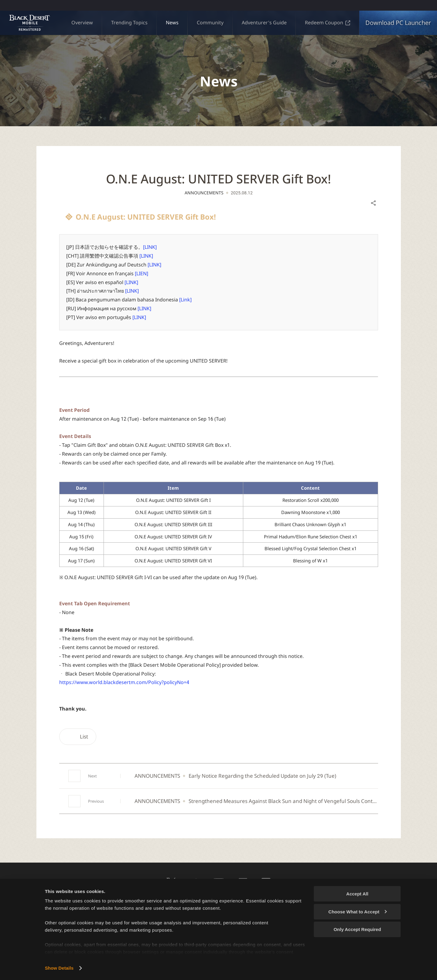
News (172, 23)
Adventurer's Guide (264, 23)
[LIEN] (142, 273)
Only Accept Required (357, 929)
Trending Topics (129, 23)
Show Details (59, 968)
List (78, 737)
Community (210, 23)
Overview (82, 23)
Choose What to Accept (357, 912)
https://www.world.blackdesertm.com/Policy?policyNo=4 (124, 682)
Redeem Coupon (328, 23)
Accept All (357, 894)
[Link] (185, 300)
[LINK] (150, 247)
